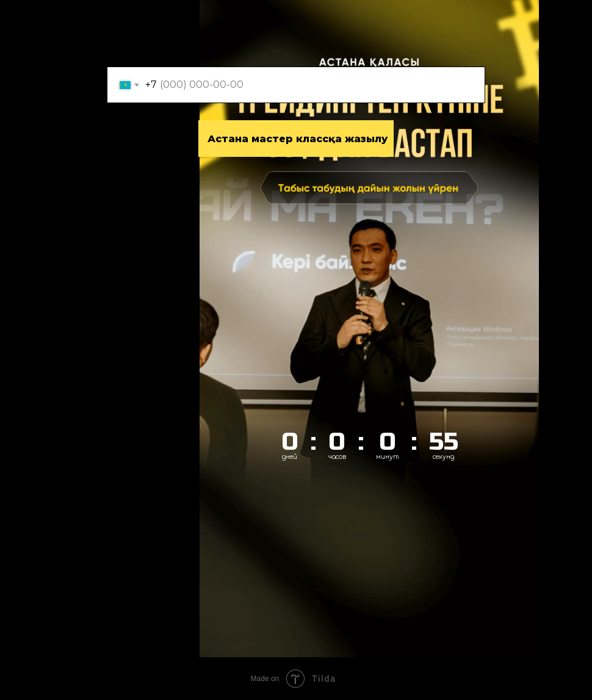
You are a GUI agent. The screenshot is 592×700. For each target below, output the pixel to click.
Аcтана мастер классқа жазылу (298, 139)
